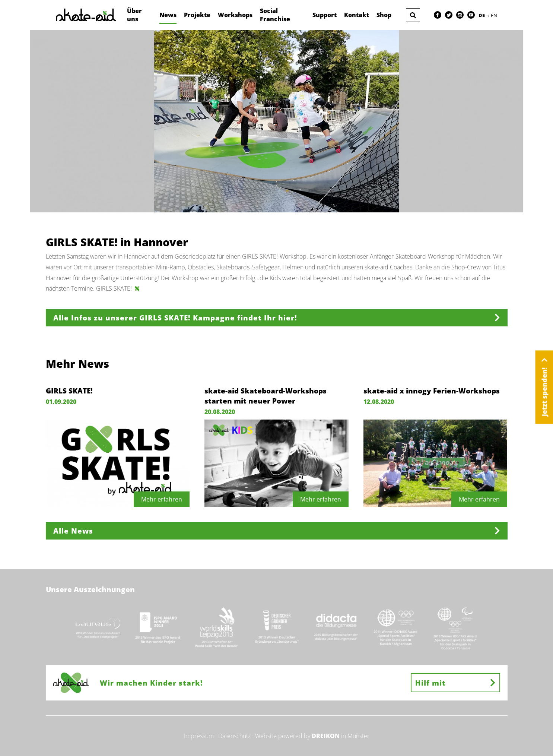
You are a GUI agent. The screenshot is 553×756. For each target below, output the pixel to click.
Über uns (134, 15)
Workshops (235, 15)
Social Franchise (275, 15)
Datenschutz (234, 736)
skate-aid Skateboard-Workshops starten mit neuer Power (266, 396)
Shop (384, 15)
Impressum (199, 736)
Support (325, 15)
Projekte (197, 15)
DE (482, 15)
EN (494, 15)
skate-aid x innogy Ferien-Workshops (432, 391)
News (168, 15)
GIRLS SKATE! (69, 391)
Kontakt (357, 15)
